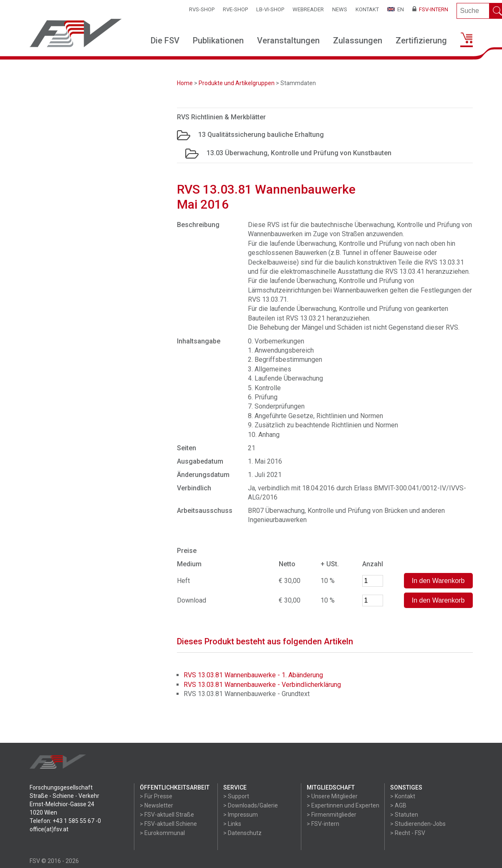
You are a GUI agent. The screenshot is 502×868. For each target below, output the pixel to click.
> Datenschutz (242, 833)
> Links (232, 824)
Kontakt (367, 9)
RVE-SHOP (235, 9)
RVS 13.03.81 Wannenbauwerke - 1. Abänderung (253, 675)
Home (185, 83)
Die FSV (165, 40)
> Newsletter (156, 805)
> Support (236, 796)
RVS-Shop (202, 9)
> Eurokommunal (162, 833)
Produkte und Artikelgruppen (237, 83)
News (340, 9)
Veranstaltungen (288, 40)
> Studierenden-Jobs (418, 824)
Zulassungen (358, 40)
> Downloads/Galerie (251, 805)
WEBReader (308, 9)
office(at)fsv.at (49, 829)
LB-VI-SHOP (270, 9)
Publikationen (218, 40)
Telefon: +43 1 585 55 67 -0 (65, 821)
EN (396, 9)
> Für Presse (156, 796)
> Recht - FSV (408, 833)
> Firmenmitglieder (332, 815)
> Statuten (404, 815)
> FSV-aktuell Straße (167, 815)
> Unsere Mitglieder (332, 796)
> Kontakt (403, 796)
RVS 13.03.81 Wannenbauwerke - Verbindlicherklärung (262, 685)
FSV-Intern (430, 9)
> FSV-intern (323, 824)
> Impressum (241, 815)
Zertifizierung (421, 40)
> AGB (398, 805)
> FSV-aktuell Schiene (168, 824)
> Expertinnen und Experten (343, 805)
